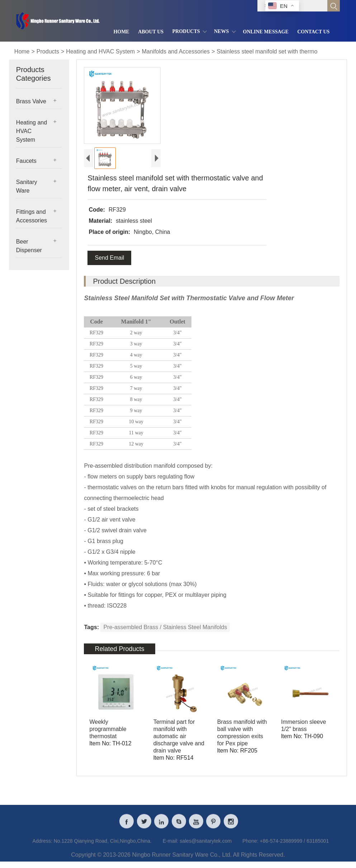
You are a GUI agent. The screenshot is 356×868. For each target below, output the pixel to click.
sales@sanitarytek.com (206, 845)
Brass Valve (31, 101)
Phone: (250, 845)
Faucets (26, 161)
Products (48, 51)
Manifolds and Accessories (175, 51)
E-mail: (171, 845)
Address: (42, 845)
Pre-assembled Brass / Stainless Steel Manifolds (165, 627)
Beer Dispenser (29, 246)
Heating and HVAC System (100, 51)
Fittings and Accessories (32, 216)
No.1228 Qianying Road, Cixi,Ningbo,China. (103, 845)
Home (22, 51)
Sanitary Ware (27, 186)
